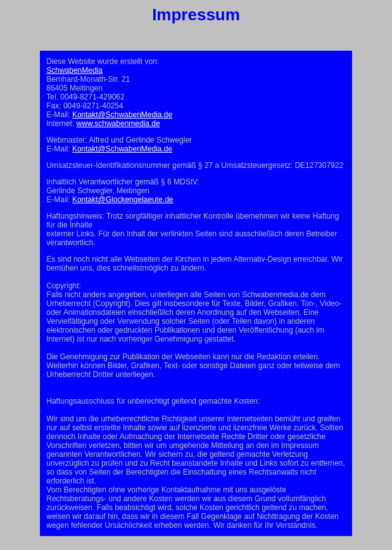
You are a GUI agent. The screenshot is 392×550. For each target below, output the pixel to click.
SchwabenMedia (74, 70)
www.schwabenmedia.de (118, 124)
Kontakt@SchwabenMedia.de (122, 115)
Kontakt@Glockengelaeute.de (123, 200)
